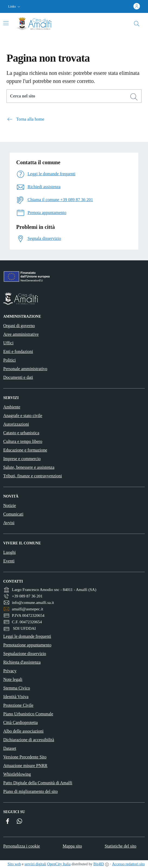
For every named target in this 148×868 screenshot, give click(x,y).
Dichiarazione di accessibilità (29, 740)
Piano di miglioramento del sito (31, 791)
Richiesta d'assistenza (22, 662)
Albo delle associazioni (23, 731)
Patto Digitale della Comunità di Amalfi (38, 783)
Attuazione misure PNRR (25, 766)
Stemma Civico (17, 688)
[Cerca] (134, 97)
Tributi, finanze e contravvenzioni (33, 476)
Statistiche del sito (121, 846)
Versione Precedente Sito (25, 757)
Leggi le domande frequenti (27, 636)
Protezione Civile (18, 705)
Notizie (10, 505)
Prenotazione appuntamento (27, 645)
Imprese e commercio (22, 459)
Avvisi (9, 523)
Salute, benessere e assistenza (29, 467)
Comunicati (13, 514)
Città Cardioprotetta (21, 722)
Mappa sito (72, 846)
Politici (9, 360)
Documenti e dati (18, 377)
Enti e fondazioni (18, 351)
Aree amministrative (21, 334)
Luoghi (9, 552)
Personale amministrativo (25, 369)
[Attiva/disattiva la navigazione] (6, 23)
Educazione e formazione (25, 450)
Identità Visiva (16, 697)
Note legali (13, 679)
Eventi (9, 561)
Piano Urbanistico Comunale (28, 714)
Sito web (14, 864)
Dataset (10, 748)
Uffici (8, 343)
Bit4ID (99, 864)
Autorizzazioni (16, 424)
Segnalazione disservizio (25, 654)
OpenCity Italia (59, 864)
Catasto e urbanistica (21, 433)
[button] (15, 7)
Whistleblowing (17, 774)
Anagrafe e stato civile (23, 416)
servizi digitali (35, 864)
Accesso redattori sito (128, 864)
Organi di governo (19, 326)
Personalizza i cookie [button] (22, 846)
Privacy (10, 671)
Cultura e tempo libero (23, 441)
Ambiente (12, 407)
